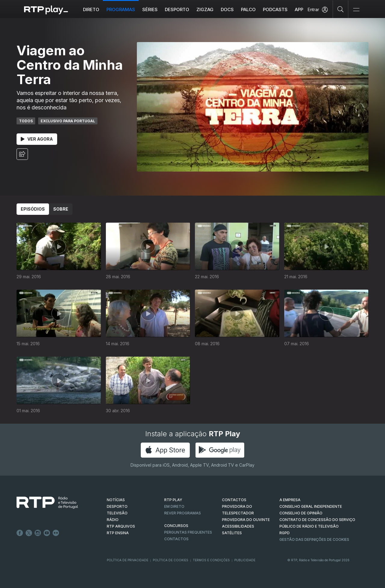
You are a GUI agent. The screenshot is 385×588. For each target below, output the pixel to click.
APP (299, 9)
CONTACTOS (234, 500)
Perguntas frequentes (188, 532)
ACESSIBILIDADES (238, 526)
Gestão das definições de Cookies (314, 539)
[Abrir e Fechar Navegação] (356, 10)
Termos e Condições (211, 560)
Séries (150, 9)
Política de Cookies (171, 560)
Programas (121, 9)
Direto (91, 9)
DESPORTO (117, 506)
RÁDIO (113, 520)
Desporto (177, 9)
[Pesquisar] (341, 9)
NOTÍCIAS (116, 500)
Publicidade (245, 560)
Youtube (47, 533)
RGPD (285, 533)
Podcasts (276, 9)
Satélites (232, 533)
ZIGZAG (205, 9)
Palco (249, 9)
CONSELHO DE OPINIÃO (301, 513)
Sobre (61, 209)
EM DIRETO (174, 506)
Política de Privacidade (128, 560)
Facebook (20, 533)
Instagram (38, 533)
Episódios (33, 209)
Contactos (176, 539)
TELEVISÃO (117, 513)
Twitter (29, 533)
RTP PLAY (173, 500)
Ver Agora (37, 139)
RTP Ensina (118, 533)
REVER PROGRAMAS (183, 513)
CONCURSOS (176, 526)
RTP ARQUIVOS (121, 526)
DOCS (228, 9)
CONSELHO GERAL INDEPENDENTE (311, 506)
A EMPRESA (290, 500)
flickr (56, 533)
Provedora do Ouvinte (246, 520)
